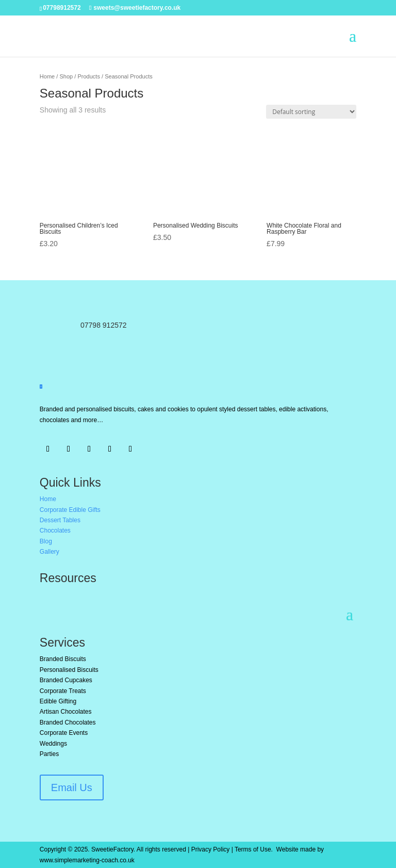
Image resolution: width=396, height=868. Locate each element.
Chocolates (55, 531)
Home (47, 76)
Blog (46, 541)
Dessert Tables (60, 520)
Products (89, 76)
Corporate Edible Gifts (70, 510)
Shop (66, 76)
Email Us (72, 787)
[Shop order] (311, 112)
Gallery (49, 552)
